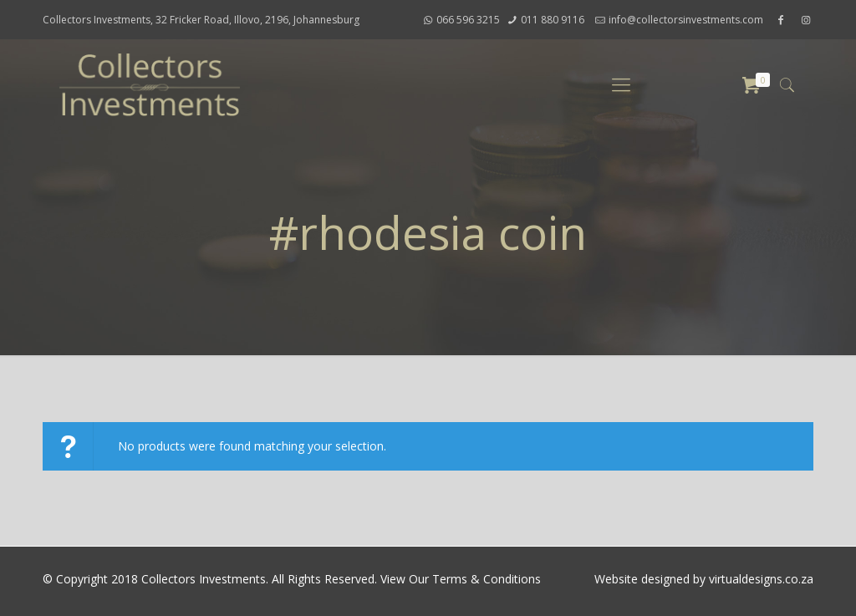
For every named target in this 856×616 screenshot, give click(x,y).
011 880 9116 (553, 20)
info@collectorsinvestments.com (686, 20)
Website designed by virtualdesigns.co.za (704, 579)
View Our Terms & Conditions (461, 579)
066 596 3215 (468, 20)
